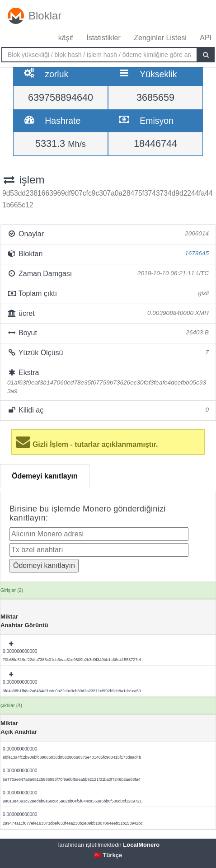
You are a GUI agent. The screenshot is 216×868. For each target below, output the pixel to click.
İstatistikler (103, 38)
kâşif (66, 38)
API (206, 38)
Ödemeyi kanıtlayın (45, 476)
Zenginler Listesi (160, 38)
